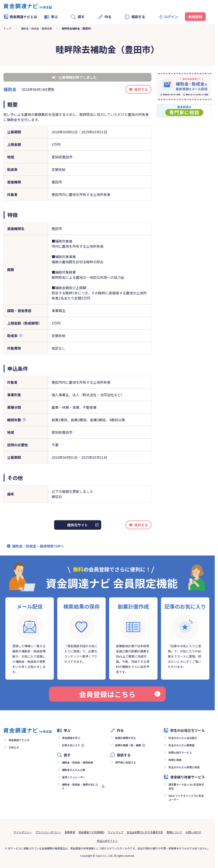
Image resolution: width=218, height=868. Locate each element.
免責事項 (70, 832)
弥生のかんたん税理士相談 (184, 767)
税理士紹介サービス (180, 752)
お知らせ (14, 747)
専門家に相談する (126, 762)
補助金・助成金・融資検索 (37, 28)
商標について (174, 832)
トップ (7, 28)
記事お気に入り (71, 745)
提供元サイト (78, 525)
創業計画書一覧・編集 (128, 745)
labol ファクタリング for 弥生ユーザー (186, 798)
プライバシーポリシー (48, 832)
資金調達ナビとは (20, 17)
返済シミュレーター (74, 777)
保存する (141, 89)
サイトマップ (116, 832)
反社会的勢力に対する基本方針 (145, 832)
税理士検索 (175, 760)
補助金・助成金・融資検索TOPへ (38, 546)
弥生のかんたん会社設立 (183, 738)
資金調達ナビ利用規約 (91, 832)
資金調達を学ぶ (71, 738)
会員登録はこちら (120, 694)
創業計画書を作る (126, 738)
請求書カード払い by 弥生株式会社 (186, 786)
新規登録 (195, 17)
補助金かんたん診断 (74, 770)
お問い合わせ (193, 832)
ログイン (171, 17)
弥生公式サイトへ (107, 841)
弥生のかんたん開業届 (181, 745)
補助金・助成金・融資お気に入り (80, 786)
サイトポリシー (23, 832)
